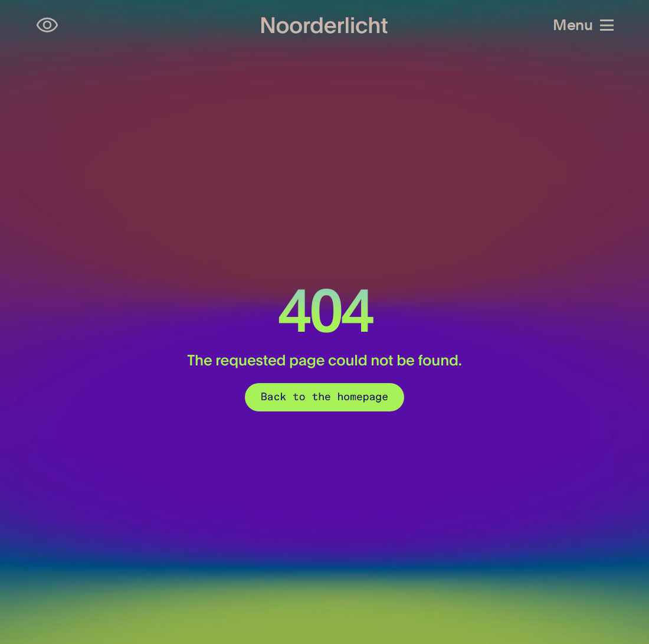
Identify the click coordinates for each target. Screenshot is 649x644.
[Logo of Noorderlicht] (324, 25)
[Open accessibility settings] (47, 25)
